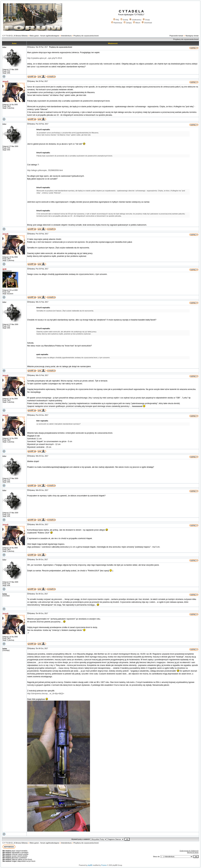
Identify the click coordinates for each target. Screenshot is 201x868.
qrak (4, 269)
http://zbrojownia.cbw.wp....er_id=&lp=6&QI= (46, 694)
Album (137, 23)
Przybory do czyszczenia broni (86, 36)
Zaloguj (128, 23)
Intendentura (66, 36)
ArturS (5, 82)
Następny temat (192, 36)
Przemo (104, 865)
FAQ (116, 20)
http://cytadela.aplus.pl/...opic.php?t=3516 (45, 58)
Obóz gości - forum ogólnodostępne (44, 36)
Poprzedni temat (176, 36)
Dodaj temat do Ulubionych (189, 851)
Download (147, 23)
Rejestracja (117, 23)
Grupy (146, 20)
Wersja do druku (193, 853)
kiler (4, 47)
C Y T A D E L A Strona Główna (15, 36)
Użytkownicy (135, 20)
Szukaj (124, 20)
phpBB (90, 865)
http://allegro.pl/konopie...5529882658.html (45, 170)
